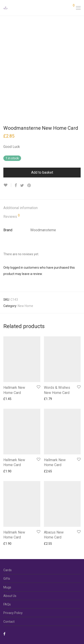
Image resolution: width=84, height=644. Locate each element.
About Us (10, 596)
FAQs (7, 604)
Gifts (7, 579)
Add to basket (42, 172)
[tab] (42, 208)
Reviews (12, 216)
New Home (25, 306)
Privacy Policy (13, 613)
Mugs (7, 587)
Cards (8, 570)
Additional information (20, 208)
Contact (9, 622)
